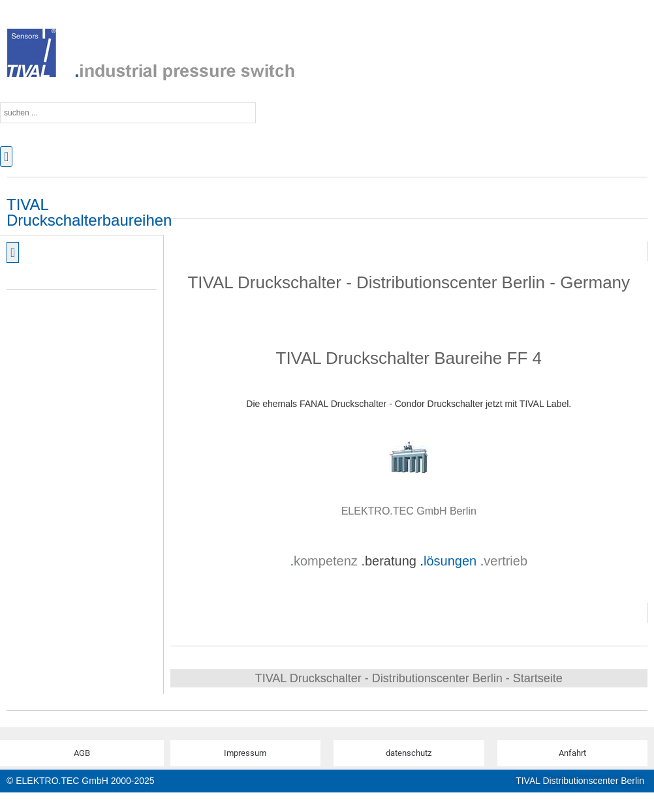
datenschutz (409, 753)
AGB (82, 753)
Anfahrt (572, 753)
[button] (6, 157)
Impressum (245, 753)
